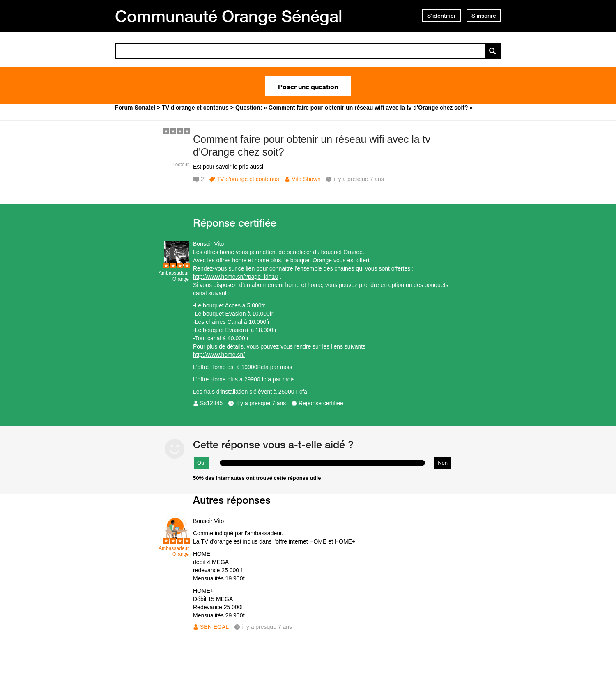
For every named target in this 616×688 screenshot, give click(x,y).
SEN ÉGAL (214, 627)
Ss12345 (211, 403)
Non (443, 463)
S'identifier (441, 16)
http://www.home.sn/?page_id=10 (236, 277)
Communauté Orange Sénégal (229, 16)
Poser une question (308, 86)
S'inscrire (484, 16)
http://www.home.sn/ (219, 355)
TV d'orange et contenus (248, 179)
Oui (201, 463)
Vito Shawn (306, 179)
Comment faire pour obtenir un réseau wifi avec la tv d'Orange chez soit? (312, 146)
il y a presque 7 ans (261, 403)
